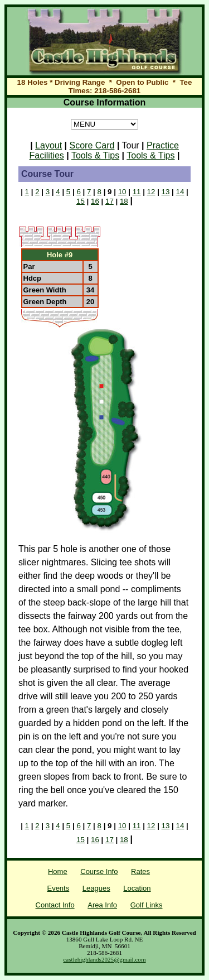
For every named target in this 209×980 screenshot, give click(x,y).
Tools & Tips (95, 155)
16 (95, 201)
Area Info (102, 905)
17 (110, 201)
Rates (140, 871)
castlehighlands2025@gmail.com (104, 959)
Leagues (96, 888)
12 (151, 192)
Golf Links (147, 905)
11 (137, 192)
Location (137, 888)
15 (81, 201)
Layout (48, 145)
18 (124, 201)
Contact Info (55, 905)
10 (122, 192)
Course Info (99, 871)
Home (58, 871)
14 (180, 192)
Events (58, 888)
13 (166, 192)
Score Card (92, 145)
